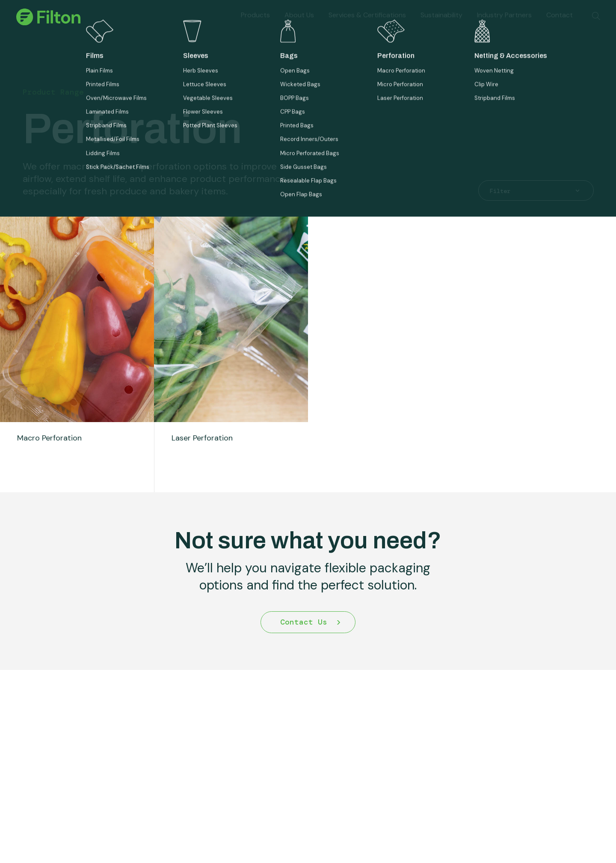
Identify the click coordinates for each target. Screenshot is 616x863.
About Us (299, 24)
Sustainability (441, 24)
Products (255, 24)
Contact (560, 24)
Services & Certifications (367, 24)
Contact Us (304, 640)
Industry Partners (504, 24)
